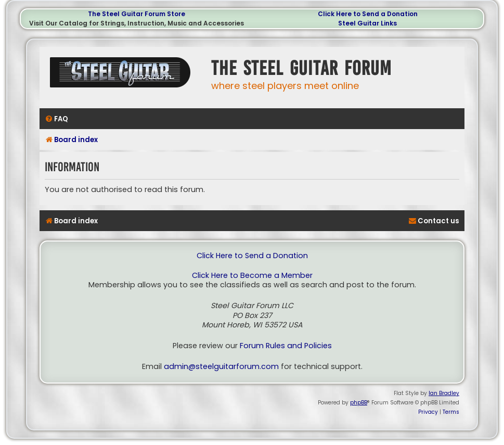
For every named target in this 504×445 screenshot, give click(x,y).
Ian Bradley (444, 393)
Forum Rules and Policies (286, 346)
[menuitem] (56, 119)
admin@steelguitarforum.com (221, 367)
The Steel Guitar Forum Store (137, 14)
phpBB (359, 403)
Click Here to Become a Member (252, 276)
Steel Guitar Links (367, 23)
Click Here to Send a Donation (368, 14)
